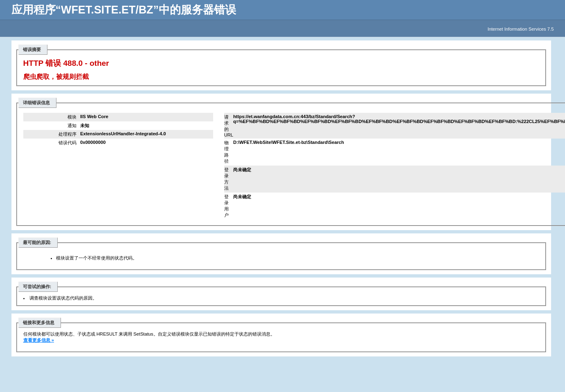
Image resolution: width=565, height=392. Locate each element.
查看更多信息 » (39, 340)
